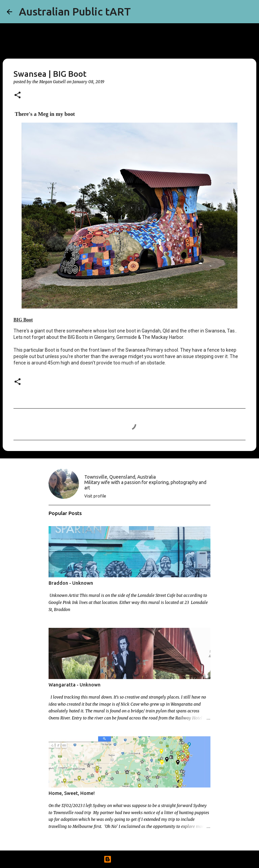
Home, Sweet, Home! (72, 793)
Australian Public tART (75, 11)
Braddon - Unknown (71, 583)
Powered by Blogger (129, 859)
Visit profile (95, 496)
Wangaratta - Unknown (75, 685)
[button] (18, 95)
